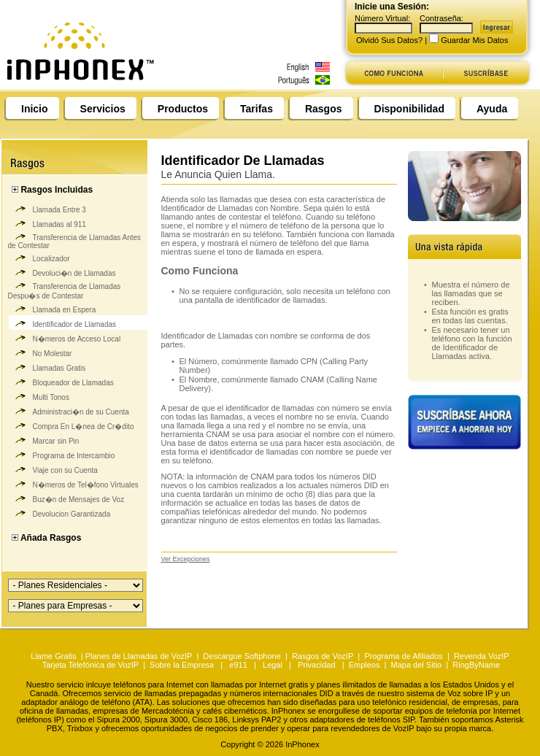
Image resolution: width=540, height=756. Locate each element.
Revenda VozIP (482, 656)
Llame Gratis (54, 656)
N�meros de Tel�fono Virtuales (73, 483)
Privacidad (316, 665)
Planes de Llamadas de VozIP (139, 656)
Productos (183, 109)
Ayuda (492, 109)
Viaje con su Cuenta (53, 468)
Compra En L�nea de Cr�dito (71, 425)
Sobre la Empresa (182, 665)
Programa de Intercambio (62, 454)
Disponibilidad (409, 109)
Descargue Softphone (242, 656)
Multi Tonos (39, 396)
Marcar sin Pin (44, 439)
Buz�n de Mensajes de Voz (66, 498)
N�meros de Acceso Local (65, 337)
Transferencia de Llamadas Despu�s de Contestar (65, 289)
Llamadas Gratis (47, 366)
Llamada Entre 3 (47, 208)
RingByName (476, 665)
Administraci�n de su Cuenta (69, 410)
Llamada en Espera (52, 308)
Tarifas (256, 109)
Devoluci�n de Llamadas (62, 271)
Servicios (103, 109)
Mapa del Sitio (417, 665)
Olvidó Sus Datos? (389, 40)
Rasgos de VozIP (323, 656)
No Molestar (40, 352)
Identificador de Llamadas (62, 323)
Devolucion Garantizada (59, 512)
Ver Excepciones (186, 559)
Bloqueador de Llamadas (61, 381)
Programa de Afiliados (404, 656)
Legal (273, 665)
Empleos (364, 665)
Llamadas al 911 (47, 223)
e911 (238, 665)
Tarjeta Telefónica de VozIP (90, 665)
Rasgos (324, 109)
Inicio (35, 109)
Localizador (39, 257)
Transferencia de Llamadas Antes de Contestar (75, 240)
